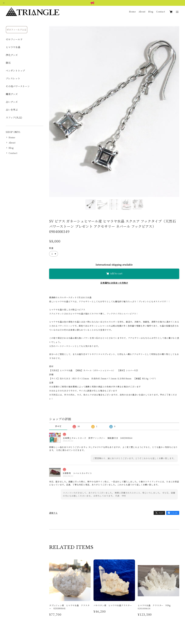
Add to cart (114, 273)
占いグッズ (12, 102)
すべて (58, 426)
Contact (161, 12)
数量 (51, 248)
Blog (151, 12)
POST (161, 513)
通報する (53, 513)
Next (175, 115)
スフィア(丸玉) (14, 117)
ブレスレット (13, 78)
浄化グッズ (12, 55)
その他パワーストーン (18, 86)
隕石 (8, 63)
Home (132, 12)
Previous (53, 115)
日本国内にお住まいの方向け (114, 283)
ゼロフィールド (14, 39)
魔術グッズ (12, 94)
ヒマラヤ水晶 (13, 47)
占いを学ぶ (12, 110)
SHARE (175, 513)
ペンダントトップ (15, 71)
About (142, 12)
